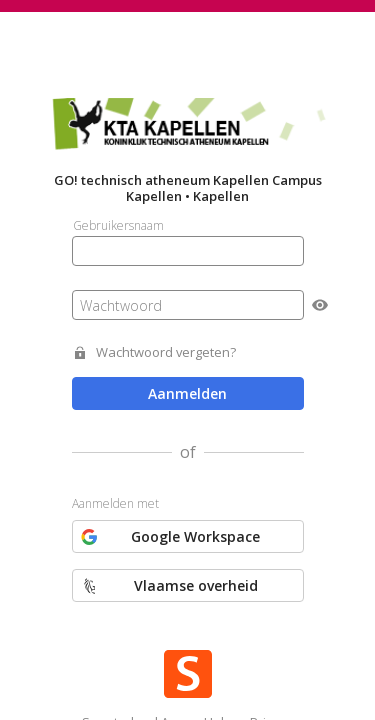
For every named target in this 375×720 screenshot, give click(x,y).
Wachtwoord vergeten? (166, 352)
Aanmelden (187, 393)
